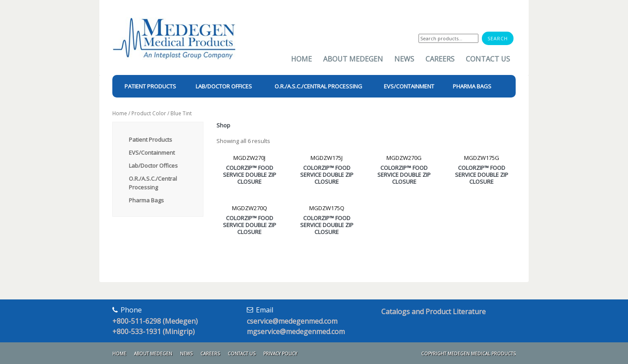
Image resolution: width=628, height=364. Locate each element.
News (404, 59)
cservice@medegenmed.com (292, 321)
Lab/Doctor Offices (153, 166)
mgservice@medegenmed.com (296, 331)
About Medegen (353, 59)
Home (301, 59)
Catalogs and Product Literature (433, 312)
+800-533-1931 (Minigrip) (154, 331)
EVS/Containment (152, 153)
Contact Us (488, 59)
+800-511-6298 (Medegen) (155, 321)
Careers (440, 59)
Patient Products (150, 140)
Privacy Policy (280, 354)
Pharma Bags (146, 200)
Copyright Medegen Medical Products (468, 354)
